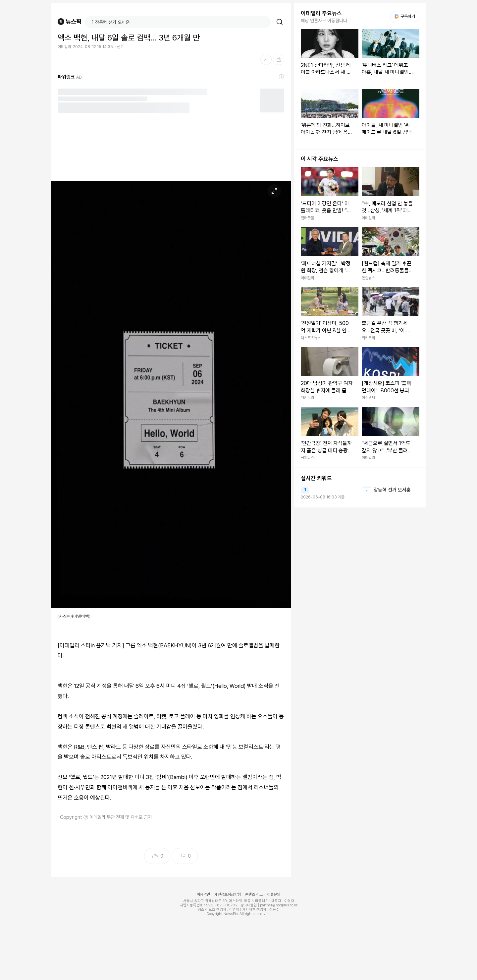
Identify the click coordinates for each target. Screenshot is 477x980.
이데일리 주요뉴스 (321, 13)
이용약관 (203, 894)
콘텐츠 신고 (254, 894)
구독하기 (405, 16)
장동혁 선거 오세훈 (392, 490)
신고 (120, 47)
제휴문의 (274, 894)
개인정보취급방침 (228, 894)
